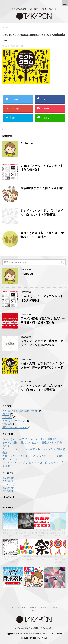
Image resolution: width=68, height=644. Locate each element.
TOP (12, 607)
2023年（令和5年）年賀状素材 (20, 411)
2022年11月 (9, 481)
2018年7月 (8, 491)
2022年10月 (9, 485)
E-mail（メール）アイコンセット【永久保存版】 (30, 439)
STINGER (43, 638)
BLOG (6, 414)
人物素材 (21, 607)
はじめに (7, 417)
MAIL (34, 610)
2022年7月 (8, 488)
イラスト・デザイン (14, 421)
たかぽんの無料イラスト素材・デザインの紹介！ (34, 628)
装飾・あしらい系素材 (15, 427)
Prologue (27, 143)
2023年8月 (8, 478)
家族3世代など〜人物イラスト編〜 (43, 188)
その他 (55, 607)
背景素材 (7, 424)
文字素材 (45, 607)
